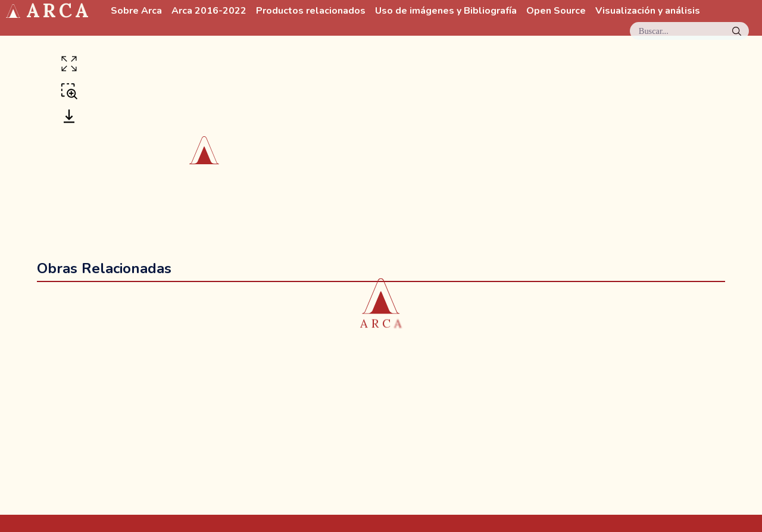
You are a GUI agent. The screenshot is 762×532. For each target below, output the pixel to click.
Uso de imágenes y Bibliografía (446, 11)
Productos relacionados (311, 11)
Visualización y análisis (648, 11)
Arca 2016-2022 (209, 11)
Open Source (556, 11)
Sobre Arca (136, 11)
